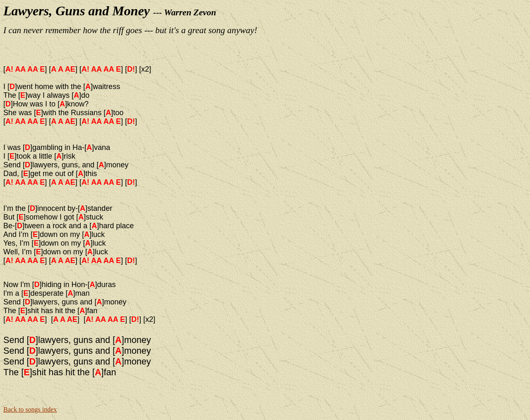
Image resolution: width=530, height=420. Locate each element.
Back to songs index (30, 409)
